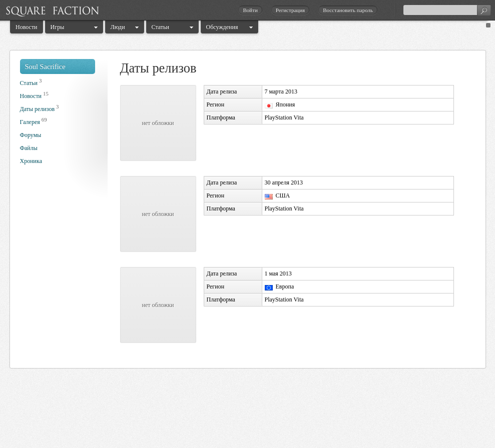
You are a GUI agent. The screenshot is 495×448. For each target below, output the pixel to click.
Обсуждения (222, 27)
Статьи (160, 27)
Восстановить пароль (348, 10)
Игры (58, 27)
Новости (27, 27)
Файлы (29, 148)
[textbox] (447, 10)
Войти (250, 10)
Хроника (31, 161)
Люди (118, 27)
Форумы (31, 135)
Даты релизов (38, 109)
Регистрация (290, 10)
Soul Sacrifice (45, 66)
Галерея (30, 122)
